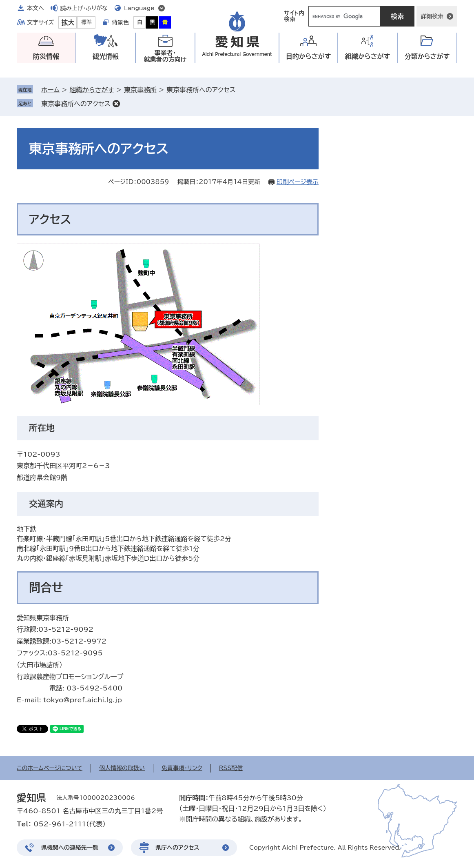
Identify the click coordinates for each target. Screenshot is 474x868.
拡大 (68, 22)
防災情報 (46, 56)
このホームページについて (50, 768)
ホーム (50, 90)
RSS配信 (231, 768)
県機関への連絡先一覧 (70, 848)
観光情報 (106, 56)
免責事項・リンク (182, 768)
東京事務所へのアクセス (76, 104)
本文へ (35, 8)
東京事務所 (140, 90)
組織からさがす (92, 90)
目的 (309, 57)
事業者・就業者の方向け (165, 56)
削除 (116, 104)
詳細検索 (432, 16)
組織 (368, 57)
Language (139, 8)
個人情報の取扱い (122, 768)
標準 (86, 22)
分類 (427, 57)
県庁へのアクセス (177, 848)
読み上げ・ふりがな (84, 8)
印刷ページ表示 (298, 182)
